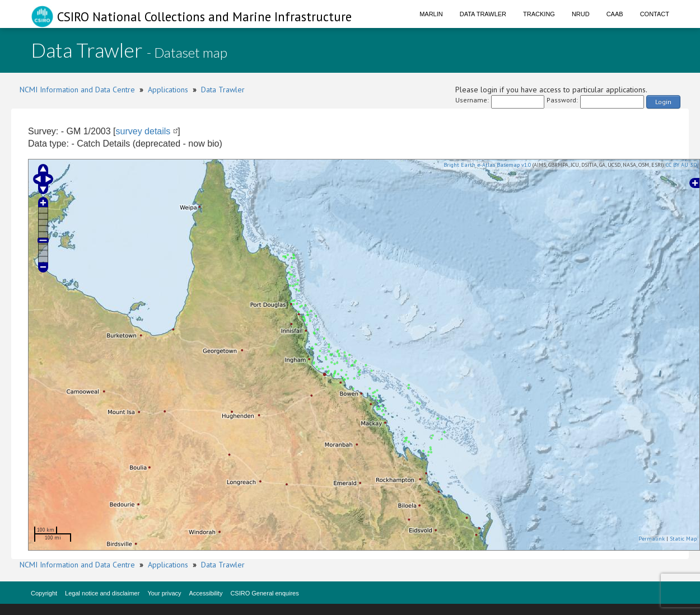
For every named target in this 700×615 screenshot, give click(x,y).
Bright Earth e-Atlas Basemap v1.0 (487, 165)
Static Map (683, 539)
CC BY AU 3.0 (681, 165)
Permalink (652, 539)
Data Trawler (483, 14)
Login (663, 102)
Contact (655, 14)
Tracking (539, 14)
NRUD (581, 14)
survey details (143, 131)
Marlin (431, 14)
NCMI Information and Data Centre (77, 90)
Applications (168, 90)
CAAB (615, 14)
